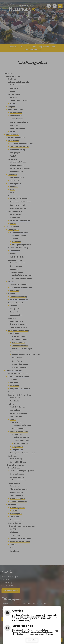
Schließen (32, 640)
